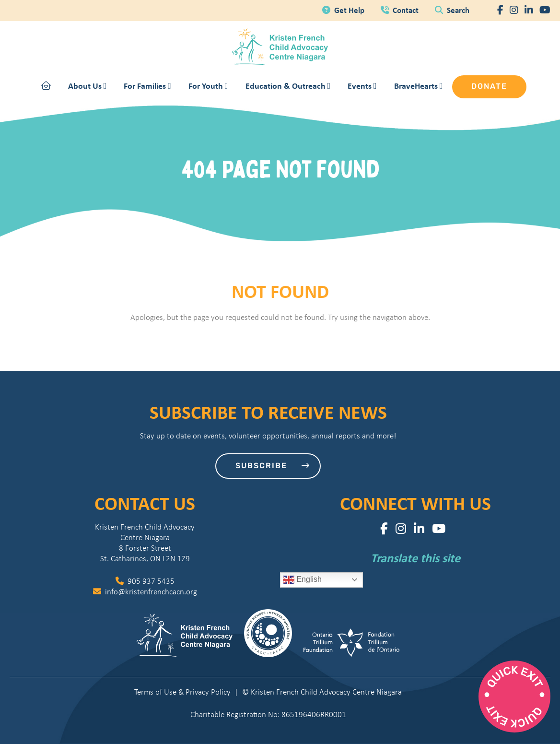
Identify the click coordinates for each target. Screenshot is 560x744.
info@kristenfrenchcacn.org (145, 592)
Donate (489, 87)
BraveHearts (419, 86)
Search (452, 10)
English (302, 580)
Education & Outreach (288, 86)
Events (362, 86)
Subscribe (273, 466)
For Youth (208, 86)
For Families (147, 86)
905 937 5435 (145, 581)
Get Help (344, 10)
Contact (401, 10)
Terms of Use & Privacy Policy (182, 692)
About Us (87, 86)
